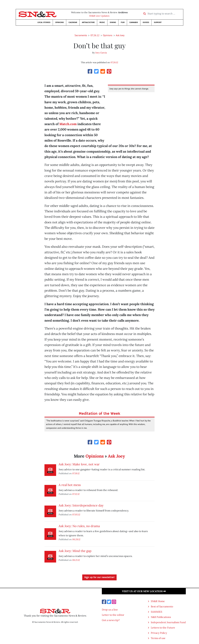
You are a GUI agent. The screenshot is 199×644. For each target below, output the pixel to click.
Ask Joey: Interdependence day (81, 505)
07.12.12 (76, 494)
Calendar (73, 22)
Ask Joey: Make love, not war (79, 464)
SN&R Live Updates (99, 16)
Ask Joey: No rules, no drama (79, 526)
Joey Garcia (101, 53)
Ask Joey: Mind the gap (75, 551)
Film (123, 22)
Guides (146, 22)
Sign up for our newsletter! (99, 577)
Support (158, 22)
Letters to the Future (163, 628)
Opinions (59, 22)
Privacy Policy (159, 633)
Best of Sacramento (162, 606)
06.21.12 (76, 560)
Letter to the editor (113, 615)
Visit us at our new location (144, 591)
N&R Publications (161, 617)
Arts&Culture (88, 22)
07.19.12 (76, 473)
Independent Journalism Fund (168, 622)
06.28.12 (76, 539)
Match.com (68, 124)
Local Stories (44, 22)
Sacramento (81, 35)
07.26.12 (95, 35)
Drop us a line (110, 610)
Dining (113, 22)
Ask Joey (120, 35)
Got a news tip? (111, 620)
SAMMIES (156, 612)
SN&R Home (158, 601)
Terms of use (158, 638)
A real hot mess (70, 485)
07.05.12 (76, 514)
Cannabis (134, 22)
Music (102, 22)
